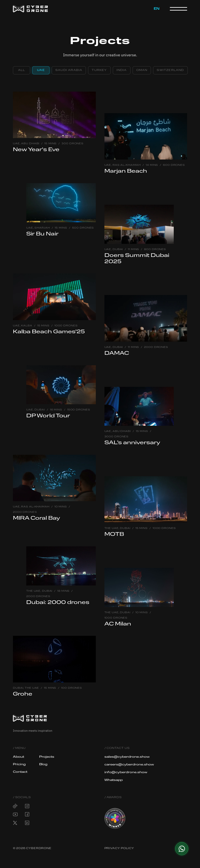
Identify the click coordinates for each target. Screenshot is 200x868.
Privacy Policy (119, 848)
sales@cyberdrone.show (127, 757)
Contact (20, 772)
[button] (157, 9)
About (19, 757)
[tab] (22, 70)
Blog (43, 764)
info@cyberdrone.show (126, 772)
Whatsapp (114, 780)
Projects (47, 757)
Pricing (20, 764)
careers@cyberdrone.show (130, 765)
